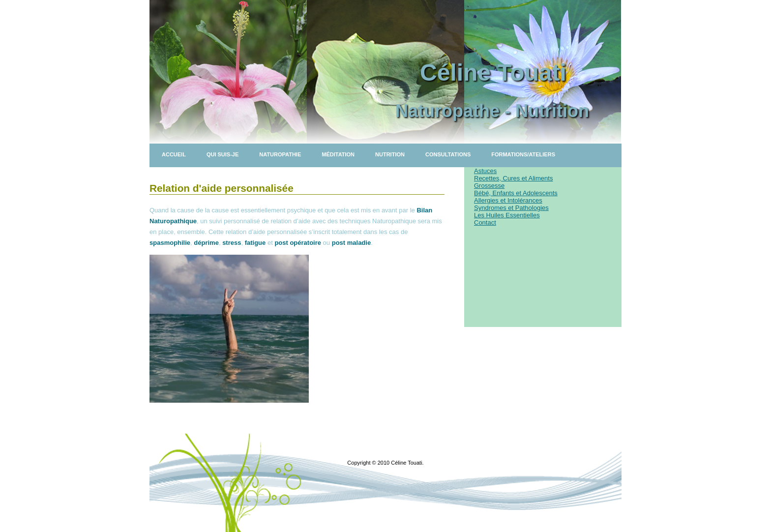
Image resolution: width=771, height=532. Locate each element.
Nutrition (390, 154)
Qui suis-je (222, 154)
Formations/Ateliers (523, 154)
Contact (485, 222)
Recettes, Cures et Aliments (513, 178)
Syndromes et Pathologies (511, 208)
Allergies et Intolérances (508, 200)
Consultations (448, 154)
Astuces (485, 171)
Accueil (174, 154)
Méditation (338, 154)
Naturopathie (280, 154)
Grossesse (489, 186)
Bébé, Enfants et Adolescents (516, 193)
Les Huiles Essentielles (507, 215)
